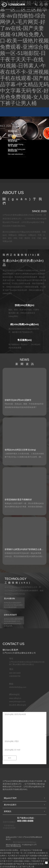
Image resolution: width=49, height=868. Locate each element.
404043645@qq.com (18, 687)
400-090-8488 (25, 821)
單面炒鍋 (13, 131)
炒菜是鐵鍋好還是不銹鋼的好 (18, 500)
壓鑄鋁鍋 (13, 151)
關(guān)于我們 (10, 798)
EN (46, 4)
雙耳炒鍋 (13, 136)
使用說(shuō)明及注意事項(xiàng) (20, 450)
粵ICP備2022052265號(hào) (24, 842)
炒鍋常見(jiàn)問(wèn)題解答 (18, 400)
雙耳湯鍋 (13, 146)
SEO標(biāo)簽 (16, 846)
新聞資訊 (8, 811)
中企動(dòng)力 (28, 845)
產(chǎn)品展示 (10, 805)
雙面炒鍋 (13, 141)
